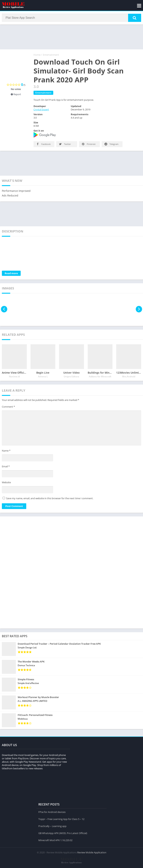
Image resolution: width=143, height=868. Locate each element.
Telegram (111, 144)
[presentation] (4, 310)
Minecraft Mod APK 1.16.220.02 (55, 840)
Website (6, 483)
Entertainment (51, 55)
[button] (135, 18)
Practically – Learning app (52, 826)
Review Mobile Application (92, 852)
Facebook (43, 144)
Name (6, 451)
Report (16, 95)
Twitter (65, 144)
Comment (8, 407)
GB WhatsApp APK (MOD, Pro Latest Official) (63, 833)
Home (37, 55)
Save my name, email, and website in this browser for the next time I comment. (50, 499)
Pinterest (88, 144)
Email (6, 467)
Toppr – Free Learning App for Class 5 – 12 (61, 819)
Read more (11, 274)
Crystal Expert (41, 110)
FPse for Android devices (52, 812)
